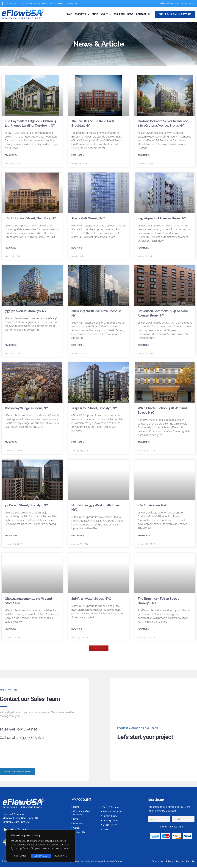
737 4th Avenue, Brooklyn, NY (26, 312)
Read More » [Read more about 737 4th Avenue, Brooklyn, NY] (11, 346)
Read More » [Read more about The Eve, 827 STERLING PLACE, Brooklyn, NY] (78, 155)
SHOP (95, 14)
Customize (20, 856)
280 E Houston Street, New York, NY (30, 219)
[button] (98, 651)
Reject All (40, 856)
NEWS (130, 14)
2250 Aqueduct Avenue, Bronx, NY (162, 219)
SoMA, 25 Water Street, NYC (91, 601)
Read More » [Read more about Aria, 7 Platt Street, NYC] (78, 249)
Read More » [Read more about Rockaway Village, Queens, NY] (11, 444)
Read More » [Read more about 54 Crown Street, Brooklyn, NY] (11, 537)
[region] (41, 846)
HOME (69, 14)
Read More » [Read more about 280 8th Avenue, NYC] (144, 537)
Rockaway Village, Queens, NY (26, 409)
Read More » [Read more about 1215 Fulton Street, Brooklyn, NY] (78, 444)
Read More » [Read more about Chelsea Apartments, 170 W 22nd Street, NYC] (11, 631)
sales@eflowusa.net (170, 3)
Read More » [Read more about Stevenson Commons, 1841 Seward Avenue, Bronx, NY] (144, 346)
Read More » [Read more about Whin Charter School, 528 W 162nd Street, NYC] (144, 444)
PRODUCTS (82, 14)
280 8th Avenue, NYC (153, 507)
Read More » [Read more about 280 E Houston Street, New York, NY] (11, 249)
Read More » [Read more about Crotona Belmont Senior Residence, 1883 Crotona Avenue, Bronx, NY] (144, 155)
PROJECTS (119, 14)
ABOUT (106, 14)
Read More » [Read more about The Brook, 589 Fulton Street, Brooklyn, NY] (144, 631)
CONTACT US (143, 14)
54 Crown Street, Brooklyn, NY (26, 507)
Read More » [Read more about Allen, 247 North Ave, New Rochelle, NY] (78, 346)
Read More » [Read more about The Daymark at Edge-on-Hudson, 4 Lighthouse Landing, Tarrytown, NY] (11, 155)
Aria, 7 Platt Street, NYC (88, 219)
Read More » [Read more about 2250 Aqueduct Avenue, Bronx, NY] (144, 249)
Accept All (61, 856)
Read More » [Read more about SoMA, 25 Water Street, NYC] (78, 631)
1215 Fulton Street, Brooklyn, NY (94, 409)
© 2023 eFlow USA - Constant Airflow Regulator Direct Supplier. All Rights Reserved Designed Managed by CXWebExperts (62, 864)
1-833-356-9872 (188, 3)
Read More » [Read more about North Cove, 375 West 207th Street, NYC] (78, 537)
